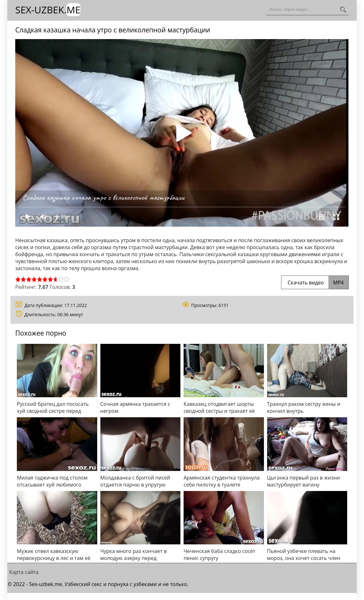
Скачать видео (315, 283)
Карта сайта (24, 572)
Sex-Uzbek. (48, 10)
